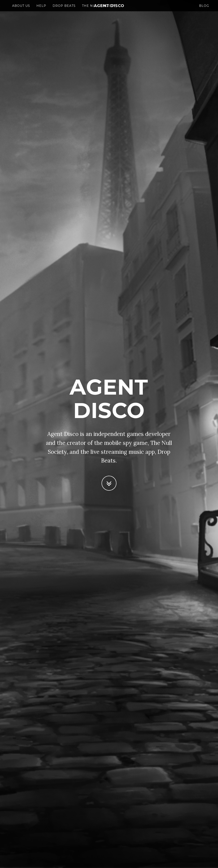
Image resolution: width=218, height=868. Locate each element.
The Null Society (99, 10)
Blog (204, 10)
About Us (21, 10)
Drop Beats (64, 10)
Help (41, 10)
